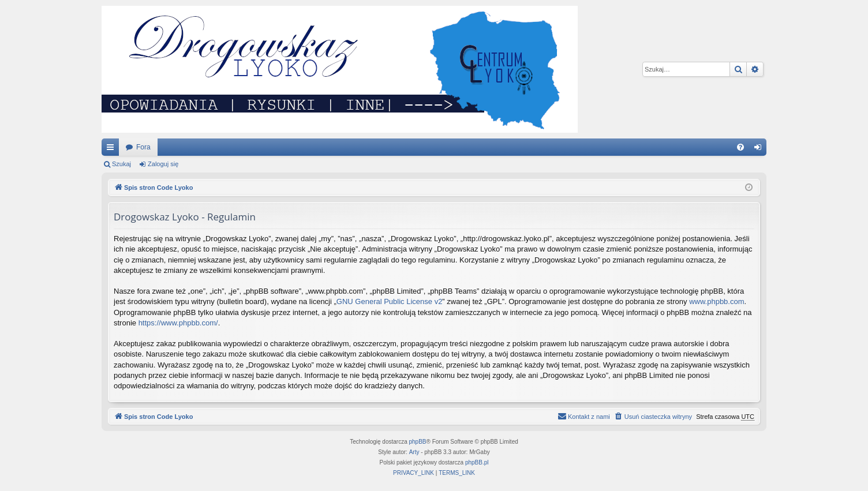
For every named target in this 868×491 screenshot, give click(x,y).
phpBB (418, 442)
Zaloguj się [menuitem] (760, 149)
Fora (143, 147)
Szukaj (121, 164)
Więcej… (113, 149)
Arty (414, 452)
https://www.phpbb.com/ (178, 323)
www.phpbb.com (717, 301)
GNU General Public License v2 (390, 301)
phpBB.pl (477, 462)
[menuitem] (740, 147)
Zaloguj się (163, 164)
